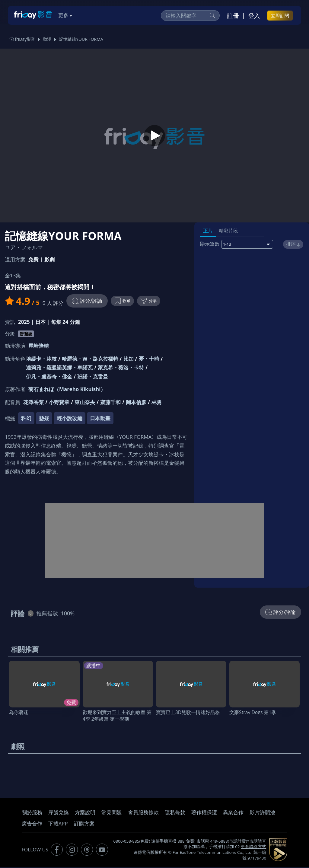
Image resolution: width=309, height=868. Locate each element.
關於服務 (32, 813)
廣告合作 (32, 824)
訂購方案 (84, 824)
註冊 (233, 15)
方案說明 (85, 813)
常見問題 (112, 813)
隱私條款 (175, 813)
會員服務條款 (143, 813)
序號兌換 (59, 813)
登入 (254, 15)
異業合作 (233, 813)
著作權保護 (204, 813)
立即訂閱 (280, 15)
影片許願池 (262, 813)
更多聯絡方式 (253, 847)
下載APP (58, 824)
